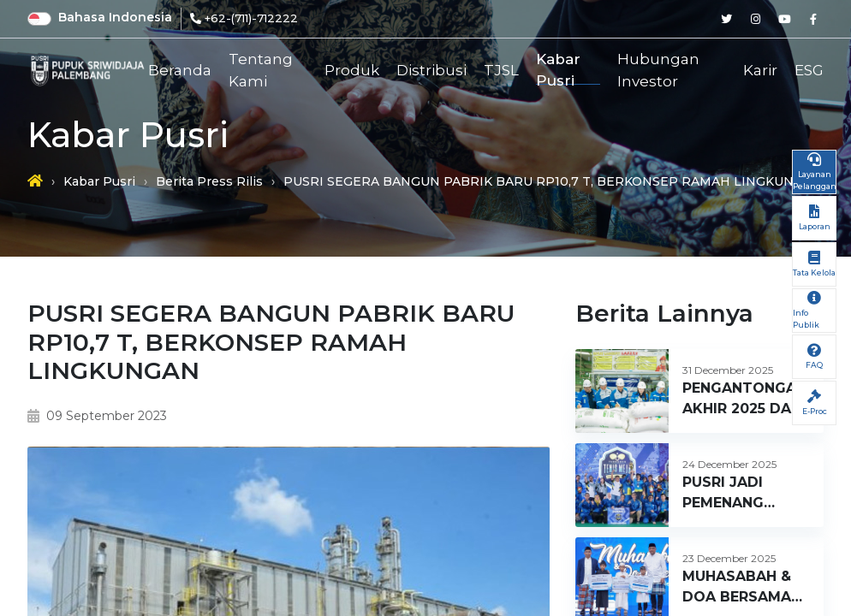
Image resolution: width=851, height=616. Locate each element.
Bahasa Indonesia (115, 17)
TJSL (501, 70)
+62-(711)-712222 (251, 18)
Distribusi (431, 70)
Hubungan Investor (658, 71)
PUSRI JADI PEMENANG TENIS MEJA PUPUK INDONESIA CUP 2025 (740, 494)
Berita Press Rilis (209, 181)
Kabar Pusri (558, 71)
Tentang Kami (261, 71)
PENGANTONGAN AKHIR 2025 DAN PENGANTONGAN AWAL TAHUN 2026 (744, 400)
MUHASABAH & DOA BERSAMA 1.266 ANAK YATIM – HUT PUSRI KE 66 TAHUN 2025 (737, 588)
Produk (352, 70)
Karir (760, 70)
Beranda (180, 70)
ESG (809, 70)
